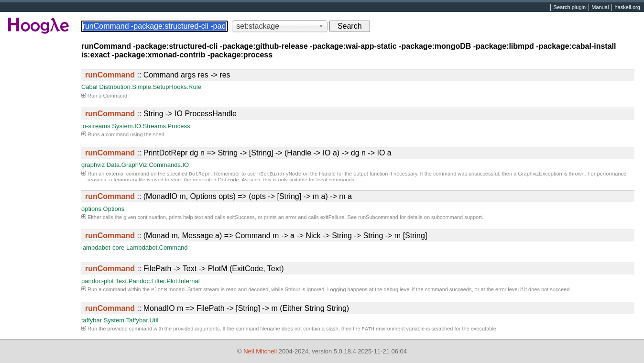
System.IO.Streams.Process (151, 126)
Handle (327, 175)
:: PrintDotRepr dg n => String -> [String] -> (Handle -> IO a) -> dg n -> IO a (238, 153)
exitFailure (333, 217)
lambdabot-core (103, 247)
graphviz (93, 165)
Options (114, 209)
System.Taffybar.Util (131, 321)
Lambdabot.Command (157, 247)
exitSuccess (241, 217)
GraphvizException (540, 175)
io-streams (96, 126)
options (91, 209)
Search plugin (570, 8)
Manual (600, 8)
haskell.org (627, 8)
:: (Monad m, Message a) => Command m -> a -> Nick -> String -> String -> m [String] (256, 236)
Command (115, 96)
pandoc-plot (98, 281)
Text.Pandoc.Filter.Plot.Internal (157, 281)
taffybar (92, 321)
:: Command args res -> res (158, 75)
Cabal (89, 87)
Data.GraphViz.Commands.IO (148, 165)
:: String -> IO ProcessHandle (161, 114)
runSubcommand (378, 217)
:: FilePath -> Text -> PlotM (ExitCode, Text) (185, 269)
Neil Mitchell (260, 351)
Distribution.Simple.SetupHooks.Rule (150, 87)
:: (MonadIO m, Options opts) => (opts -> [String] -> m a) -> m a (218, 196)
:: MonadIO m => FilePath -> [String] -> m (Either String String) (217, 309)
